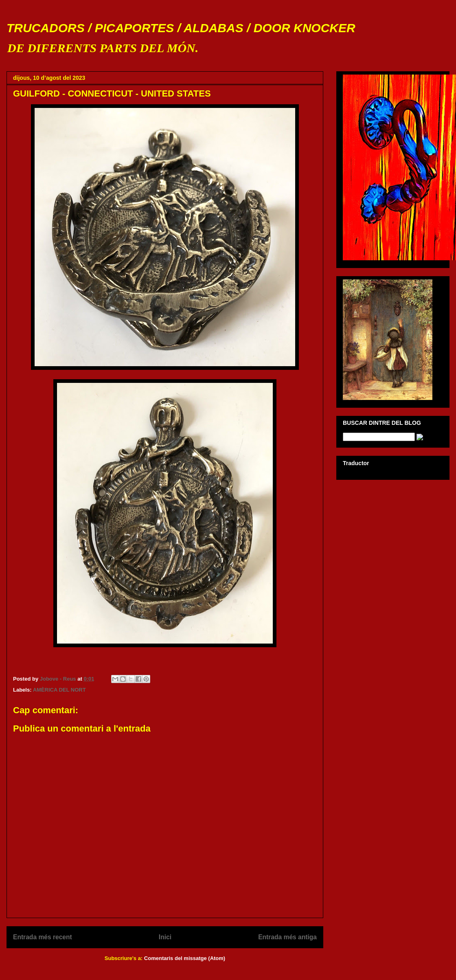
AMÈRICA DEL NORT (59, 690)
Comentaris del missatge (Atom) (185, 958)
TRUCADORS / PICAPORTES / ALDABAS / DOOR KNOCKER (181, 28)
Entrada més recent (43, 937)
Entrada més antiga (287, 937)
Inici (165, 937)
